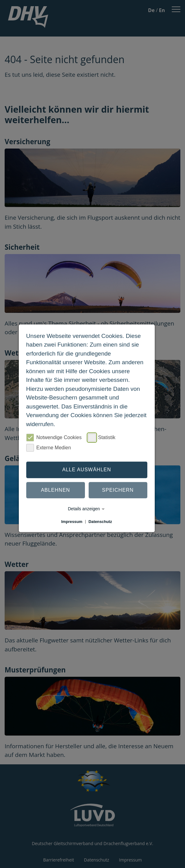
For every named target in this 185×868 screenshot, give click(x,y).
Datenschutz (100, 522)
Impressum (72, 522)
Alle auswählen (86, 470)
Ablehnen (55, 490)
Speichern (118, 490)
